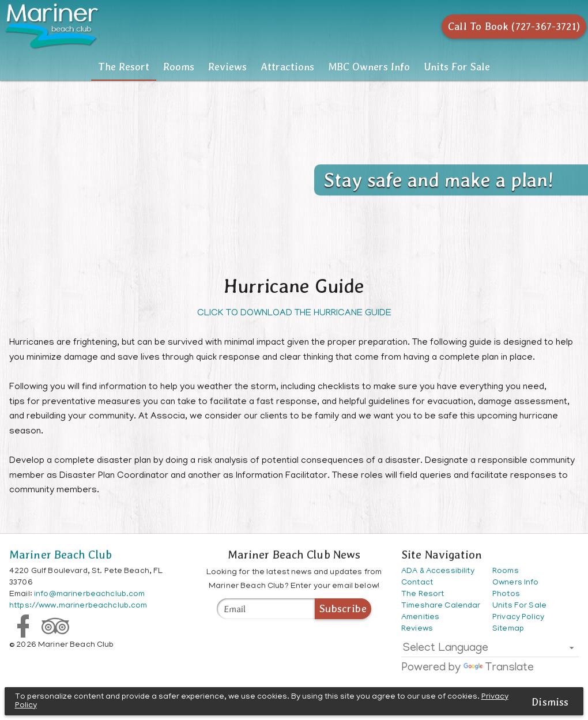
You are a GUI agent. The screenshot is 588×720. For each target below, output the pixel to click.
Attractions (302, 67)
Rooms (133, 67)
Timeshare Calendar (441, 606)
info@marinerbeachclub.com (90, 595)
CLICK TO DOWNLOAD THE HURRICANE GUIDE (294, 314)
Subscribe (343, 608)
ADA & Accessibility (438, 572)
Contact (417, 583)
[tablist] (294, 67)
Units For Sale (519, 606)
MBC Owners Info (414, 67)
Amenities (420, 618)
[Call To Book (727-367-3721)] (509, 27)
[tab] (48, 67)
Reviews (212, 67)
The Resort (48, 67)
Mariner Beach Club (61, 555)
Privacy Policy (518, 618)
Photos (506, 595)
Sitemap (508, 629)
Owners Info (516, 583)
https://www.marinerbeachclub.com (78, 606)
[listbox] (490, 651)
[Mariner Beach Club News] (266, 609)
